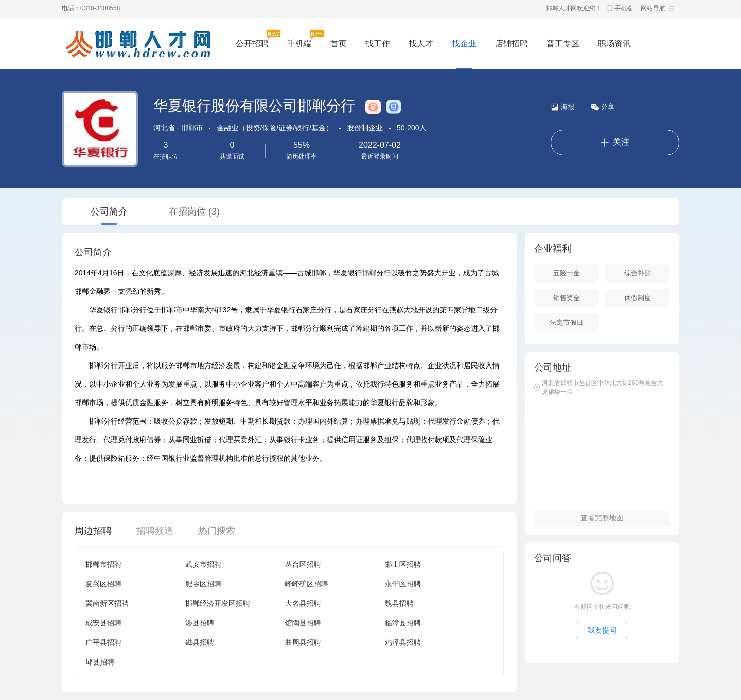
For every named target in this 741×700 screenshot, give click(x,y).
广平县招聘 (103, 642)
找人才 (421, 43)
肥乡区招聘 (203, 584)
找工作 (378, 43)
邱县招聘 (100, 662)
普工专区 (563, 43)
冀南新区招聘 (107, 603)
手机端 (624, 8)
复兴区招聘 (103, 584)
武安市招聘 (203, 564)
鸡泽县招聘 (403, 642)
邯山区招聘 (403, 564)
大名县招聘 (303, 603)
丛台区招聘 (303, 564)
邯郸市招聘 (103, 564)
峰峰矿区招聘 (307, 584)
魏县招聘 (399, 603)
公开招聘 (252, 43)
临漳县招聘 (403, 623)
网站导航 (653, 8)
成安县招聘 (103, 623)
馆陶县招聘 (303, 623)
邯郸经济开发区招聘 (218, 603)
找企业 (464, 43)
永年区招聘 (403, 584)
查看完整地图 (602, 518)
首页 (339, 43)
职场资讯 (614, 43)
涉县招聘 (200, 623)
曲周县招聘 (303, 642)
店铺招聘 (511, 43)
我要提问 (602, 630)
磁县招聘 (200, 642)
